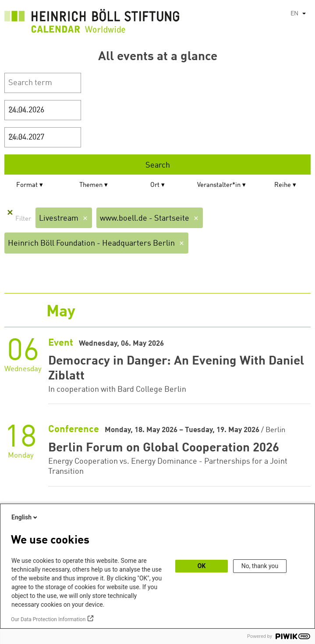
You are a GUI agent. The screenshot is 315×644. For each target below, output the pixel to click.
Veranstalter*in (219, 185)
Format (27, 185)
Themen (91, 185)
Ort (155, 185)
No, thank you (260, 566)
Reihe (283, 185)
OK (202, 566)
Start (18, 111)
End (16, 138)
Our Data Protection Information (48, 619)
